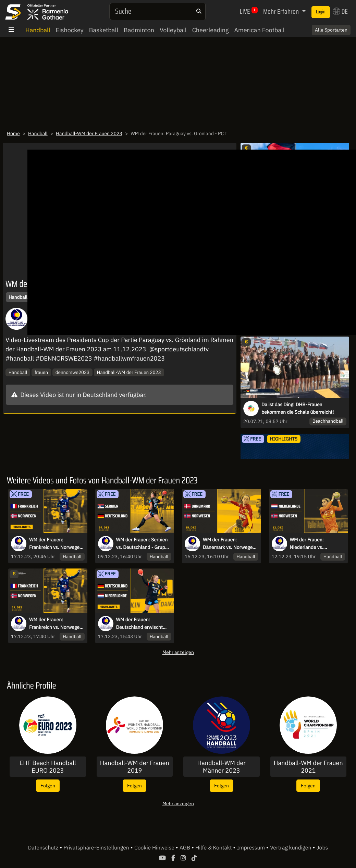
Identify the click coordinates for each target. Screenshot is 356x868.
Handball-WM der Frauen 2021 (308, 767)
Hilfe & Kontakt (214, 848)
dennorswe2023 (73, 372)
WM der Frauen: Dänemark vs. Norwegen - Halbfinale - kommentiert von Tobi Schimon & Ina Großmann (229, 544)
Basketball (104, 30)
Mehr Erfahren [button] (282, 11)
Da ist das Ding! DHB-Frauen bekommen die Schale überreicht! (298, 408)
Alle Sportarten (331, 30)
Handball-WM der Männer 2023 (222, 767)
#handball (20, 358)
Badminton (139, 30)
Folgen (48, 785)
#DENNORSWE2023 (64, 358)
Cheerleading (211, 30)
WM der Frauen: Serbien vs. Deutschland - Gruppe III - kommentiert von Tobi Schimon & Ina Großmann (143, 544)
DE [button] (340, 11)
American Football (259, 30)
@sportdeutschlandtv (179, 349)
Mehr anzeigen (178, 652)
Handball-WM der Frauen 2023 (89, 133)
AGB (186, 848)
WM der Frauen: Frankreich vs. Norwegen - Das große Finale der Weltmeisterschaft (56, 544)
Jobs (322, 848)
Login (321, 12)
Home (13, 133)
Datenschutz (44, 848)
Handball (38, 30)
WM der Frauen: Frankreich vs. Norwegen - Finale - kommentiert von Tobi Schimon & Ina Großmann (56, 624)
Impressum (252, 848)
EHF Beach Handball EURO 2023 (48, 767)
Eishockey (70, 30)
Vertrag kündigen (291, 848)
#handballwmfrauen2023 (129, 358)
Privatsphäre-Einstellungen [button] (97, 848)
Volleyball (173, 30)
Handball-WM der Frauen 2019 (135, 767)
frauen (41, 372)
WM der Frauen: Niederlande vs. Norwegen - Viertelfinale (316, 544)
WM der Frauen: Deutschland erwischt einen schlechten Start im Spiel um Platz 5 (144, 624)
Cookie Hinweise (155, 848)
